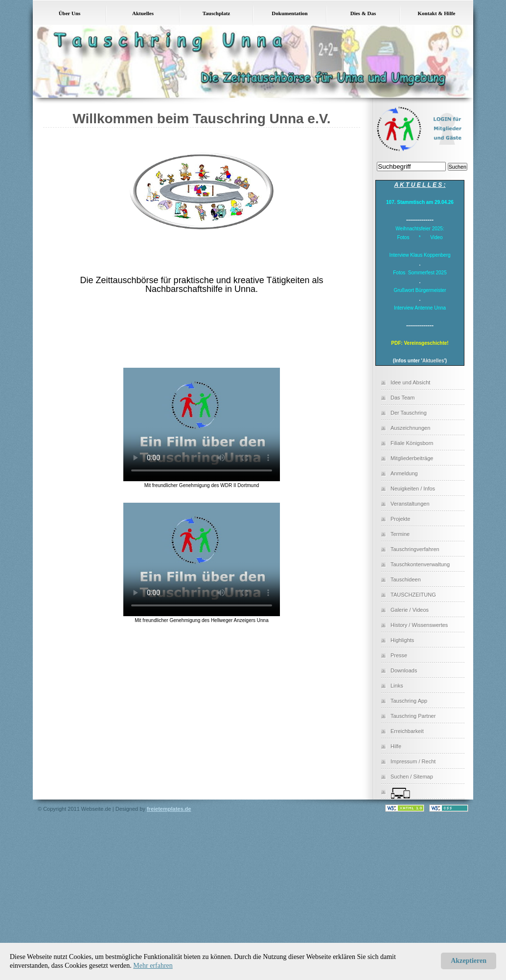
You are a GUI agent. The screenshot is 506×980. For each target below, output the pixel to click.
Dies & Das (363, 13)
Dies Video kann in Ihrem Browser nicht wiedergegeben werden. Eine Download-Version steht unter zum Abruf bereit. (202, 423)
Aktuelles (143, 13)
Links (397, 686)
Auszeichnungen (410, 428)
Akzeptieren (469, 961)
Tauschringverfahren (415, 549)
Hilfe (396, 746)
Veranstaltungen (410, 504)
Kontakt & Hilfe (437, 13)
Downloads (404, 670)
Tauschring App (409, 701)
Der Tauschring (409, 413)
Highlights (402, 640)
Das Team (402, 398)
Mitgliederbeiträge (412, 458)
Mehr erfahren (153, 966)
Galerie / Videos (410, 610)
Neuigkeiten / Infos (413, 489)
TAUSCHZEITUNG (413, 595)
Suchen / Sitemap (412, 777)
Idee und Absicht (410, 382)
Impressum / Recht (413, 761)
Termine (400, 534)
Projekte (400, 519)
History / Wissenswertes (419, 625)
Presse (399, 655)
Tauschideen (406, 579)
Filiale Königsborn (412, 443)
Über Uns (70, 13)
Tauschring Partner (413, 716)
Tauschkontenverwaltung (420, 564)
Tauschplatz (216, 13)
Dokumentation (289, 13)
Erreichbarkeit (407, 731)
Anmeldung (404, 473)
